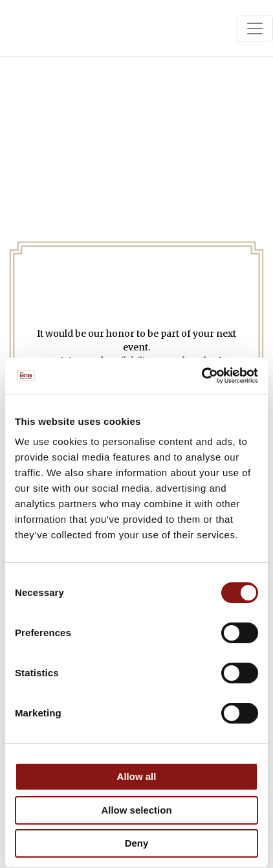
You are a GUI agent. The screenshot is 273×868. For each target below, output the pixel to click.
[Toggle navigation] (255, 29)
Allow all (137, 776)
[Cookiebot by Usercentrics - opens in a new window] (202, 376)
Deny (137, 843)
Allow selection (136, 810)
